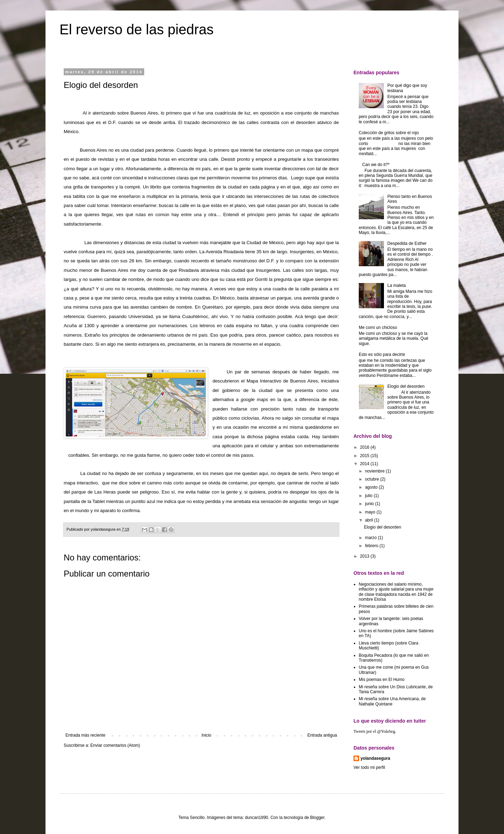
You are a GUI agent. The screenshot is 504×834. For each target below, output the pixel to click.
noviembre (375, 471)
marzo (372, 538)
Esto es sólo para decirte (382, 354)
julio (369, 496)
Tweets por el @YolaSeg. (375, 731)
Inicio (206, 735)
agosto (372, 487)
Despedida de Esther (407, 243)
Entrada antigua (322, 735)
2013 (365, 556)
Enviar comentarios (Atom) (115, 745)
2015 (365, 456)
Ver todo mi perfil (369, 767)
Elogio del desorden (406, 386)
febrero (372, 546)
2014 (365, 464)
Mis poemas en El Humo (382, 680)
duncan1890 (257, 818)
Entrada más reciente (85, 735)
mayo (371, 512)
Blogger (317, 818)
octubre (373, 479)
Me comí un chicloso (378, 328)
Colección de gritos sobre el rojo (389, 133)
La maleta (397, 285)
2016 (365, 447)
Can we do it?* (376, 165)
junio (370, 504)
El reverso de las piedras (136, 29)
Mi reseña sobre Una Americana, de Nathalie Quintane (392, 701)
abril (370, 520)
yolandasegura (375, 758)
